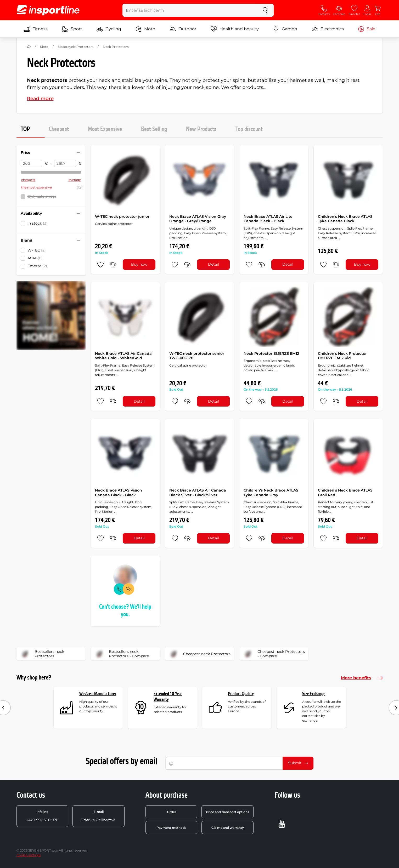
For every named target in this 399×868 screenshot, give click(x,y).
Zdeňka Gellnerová (98, 816)
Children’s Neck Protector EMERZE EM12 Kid (342, 356)
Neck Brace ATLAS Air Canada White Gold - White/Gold (123, 356)
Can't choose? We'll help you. (125, 611)
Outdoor (183, 29)
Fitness (36, 29)
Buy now (139, 264)
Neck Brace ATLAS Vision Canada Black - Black (119, 493)
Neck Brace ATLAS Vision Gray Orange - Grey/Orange (198, 219)
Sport (72, 29)
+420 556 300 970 (42, 816)
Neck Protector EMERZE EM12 (271, 353)
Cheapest (59, 129)
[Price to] (65, 164)
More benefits (362, 678)
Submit (298, 763)
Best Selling (154, 129)
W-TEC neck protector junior (122, 216)
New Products (201, 129)
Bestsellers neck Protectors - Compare (122, 654)
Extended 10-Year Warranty (168, 697)
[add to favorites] (100, 265)
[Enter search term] (190, 10)
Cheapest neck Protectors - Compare (274, 654)
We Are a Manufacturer (98, 694)
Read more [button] (40, 99)
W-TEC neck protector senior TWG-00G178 (197, 356)
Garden (285, 29)
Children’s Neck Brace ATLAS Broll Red (345, 493)
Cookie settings (29, 855)
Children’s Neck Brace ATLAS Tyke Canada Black (345, 219)
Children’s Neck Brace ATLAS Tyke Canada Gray (271, 493)
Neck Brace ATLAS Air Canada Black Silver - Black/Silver (198, 493)
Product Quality (241, 694)
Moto (145, 29)
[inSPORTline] (48, 10)
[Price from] (32, 164)
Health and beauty (235, 29)
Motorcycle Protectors (76, 47)
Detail (213, 264)
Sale (367, 29)
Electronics (328, 29)
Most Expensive (105, 129)
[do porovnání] (113, 265)
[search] (265, 10)
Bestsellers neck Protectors (42, 654)
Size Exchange (314, 694)
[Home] (29, 47)
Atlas (35, 258)
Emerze (37, 266)
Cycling (109, 29)
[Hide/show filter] (78, 153)
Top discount (249, 129)
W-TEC (37, 250)
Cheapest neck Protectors (199, 654)
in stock (38, 223)
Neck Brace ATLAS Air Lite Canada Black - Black (268, 219)
